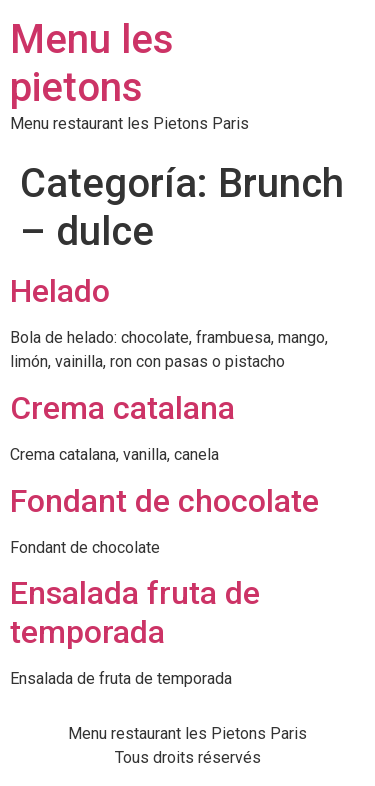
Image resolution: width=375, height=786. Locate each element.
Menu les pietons (92, 63)
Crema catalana (122, 408)
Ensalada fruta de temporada (135, 612)
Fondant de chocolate (164, 501)
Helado (60, 291)
